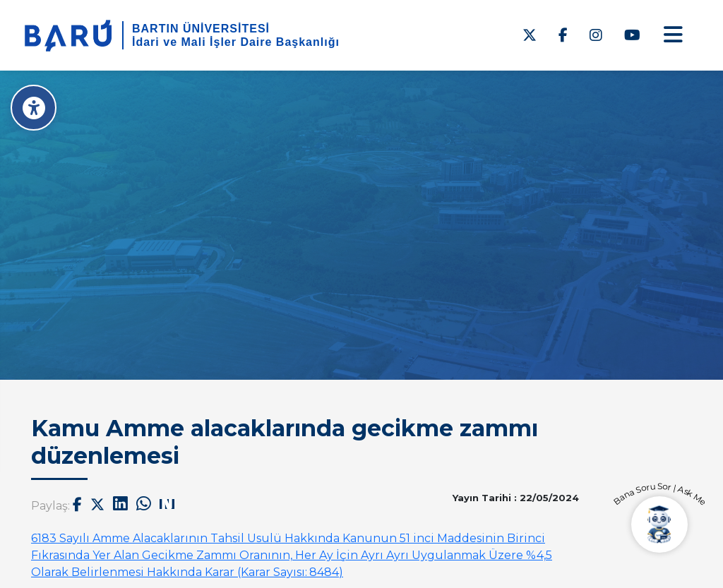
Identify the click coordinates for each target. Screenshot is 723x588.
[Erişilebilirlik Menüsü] (34, 108)
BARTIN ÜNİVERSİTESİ (201, 29)
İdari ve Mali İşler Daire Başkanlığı (236, 42)
